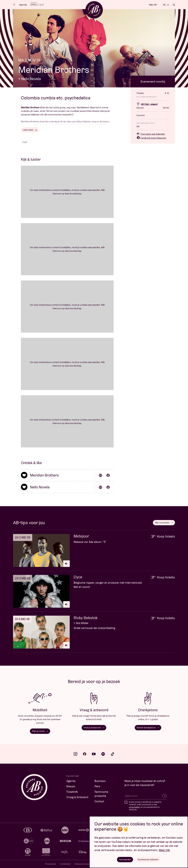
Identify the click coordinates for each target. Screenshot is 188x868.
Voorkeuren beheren (148, 859)
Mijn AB (153, 5)
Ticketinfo (72, 792)
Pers (97, 786)
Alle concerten (164, 523)
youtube (94, 754)
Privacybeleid (50, 864)
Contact (99, 801)
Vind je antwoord (94, 728)
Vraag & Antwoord (77, 797)
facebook (85, 754)
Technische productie (101, 794)
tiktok (113, 754)
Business (100, 781)
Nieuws (71, 786)
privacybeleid (134, 807)
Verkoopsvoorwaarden (84, 864)
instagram (75, 754)
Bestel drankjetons (148, 728)
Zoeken (174, 5)
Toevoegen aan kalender (151, 134)
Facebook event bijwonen (151, 138)
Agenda (23, 5)
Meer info (164, 850)
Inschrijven (164, 796)
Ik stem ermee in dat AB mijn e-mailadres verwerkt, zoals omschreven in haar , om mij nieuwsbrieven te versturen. (145, 806)
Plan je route (40, 731)
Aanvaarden (125, 859)
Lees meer (30, 130)
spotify (103, 754)
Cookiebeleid (65, 864)
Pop (25, 142)
